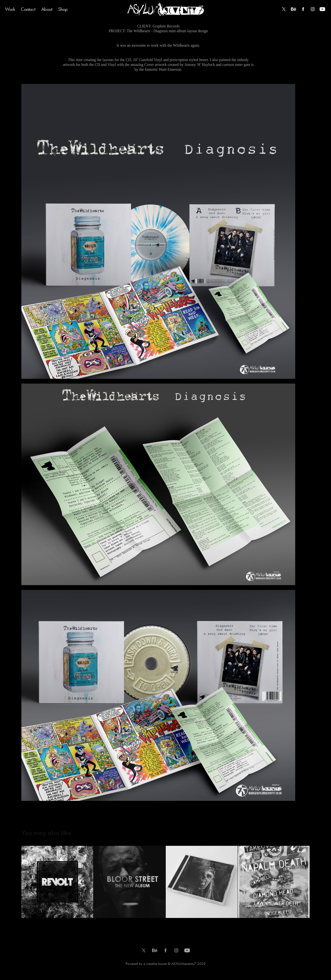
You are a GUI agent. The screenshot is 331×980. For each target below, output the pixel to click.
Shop (63, 9)
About (47, 9)
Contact (28, 9)
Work (10, 9)
